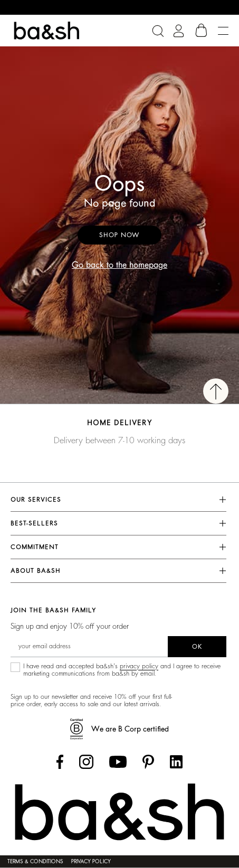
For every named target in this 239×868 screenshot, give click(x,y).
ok (197, 647)
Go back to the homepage (119, 265)
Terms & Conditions (35, 862)
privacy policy (139, 666)
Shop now (119, 235)
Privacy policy (91, 862)
